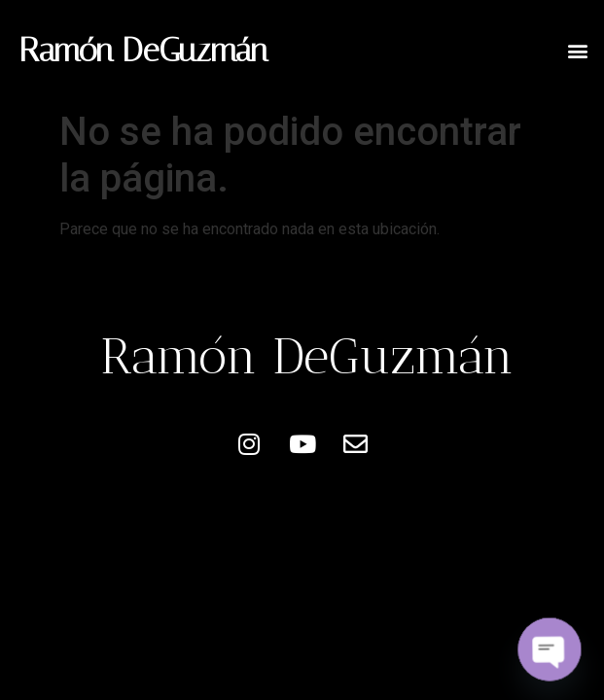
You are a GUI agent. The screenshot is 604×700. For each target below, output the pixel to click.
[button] (578, 50)
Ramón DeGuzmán (143, 50)
